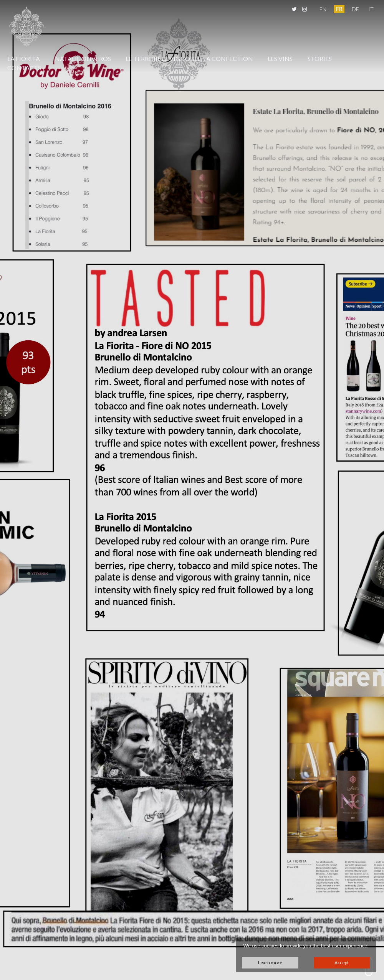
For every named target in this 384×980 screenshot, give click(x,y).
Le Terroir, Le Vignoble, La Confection (189, 59)
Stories (320, 59)
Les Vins (280, 59)
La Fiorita (24, 59)
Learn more (270, 963)
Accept (342, 963)
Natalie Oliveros (83, 59)
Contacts (24, 68)
